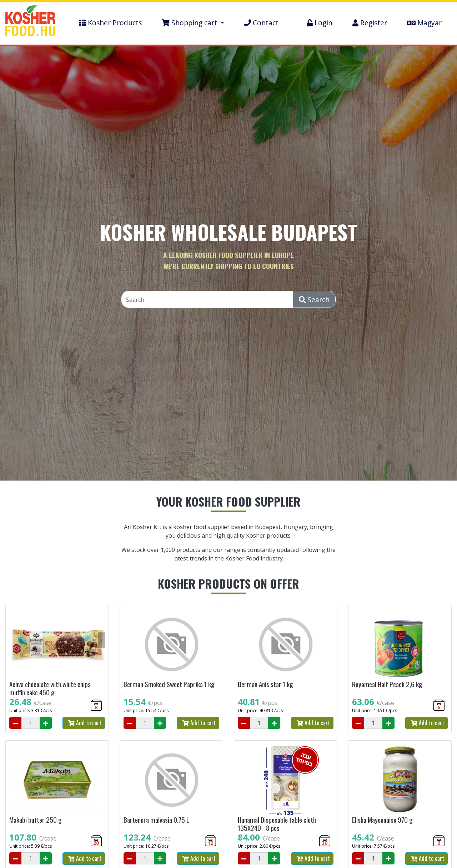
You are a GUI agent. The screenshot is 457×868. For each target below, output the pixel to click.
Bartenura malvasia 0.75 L (156, 820)
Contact (261, 23)
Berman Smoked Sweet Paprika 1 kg (169, 684)
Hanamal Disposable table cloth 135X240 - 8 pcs (277, 824)
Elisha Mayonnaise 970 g (382, 820)
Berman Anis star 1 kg (265, 684)
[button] (193, 23)
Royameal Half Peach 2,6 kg (387, 684)
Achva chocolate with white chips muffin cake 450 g (50, 688)
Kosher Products (111, 23)
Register (370, 23)
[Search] (208, 300)
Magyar (424, 23)
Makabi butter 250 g (36, 820)
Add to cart (85, 723)
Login (320, 23)
